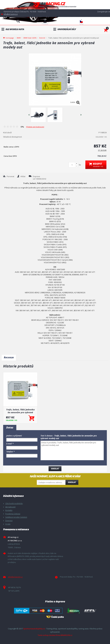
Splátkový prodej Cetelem (16, 517)
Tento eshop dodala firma (49, 635)
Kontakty (9, 510)
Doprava (9, 520)
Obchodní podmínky (14, 503)
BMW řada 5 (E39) (30, 38)
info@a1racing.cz (11, 14)
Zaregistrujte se (104, 12)
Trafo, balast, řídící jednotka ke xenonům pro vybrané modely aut (20, 411)
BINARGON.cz (67, 635)
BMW (19, 38)
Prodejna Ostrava (13, 514)
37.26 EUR (102, 150)
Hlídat (23, 176)
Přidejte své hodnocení (35, 127)
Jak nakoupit (10, 507)
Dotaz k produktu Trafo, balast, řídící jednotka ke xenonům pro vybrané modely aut (72, 450)
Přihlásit (45, 24)
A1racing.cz (55, 5)
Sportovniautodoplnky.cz (34, 629)
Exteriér (42, 38)
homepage (10, 38)
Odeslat (72, 482)
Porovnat (10, 176)
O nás (8, 524)
